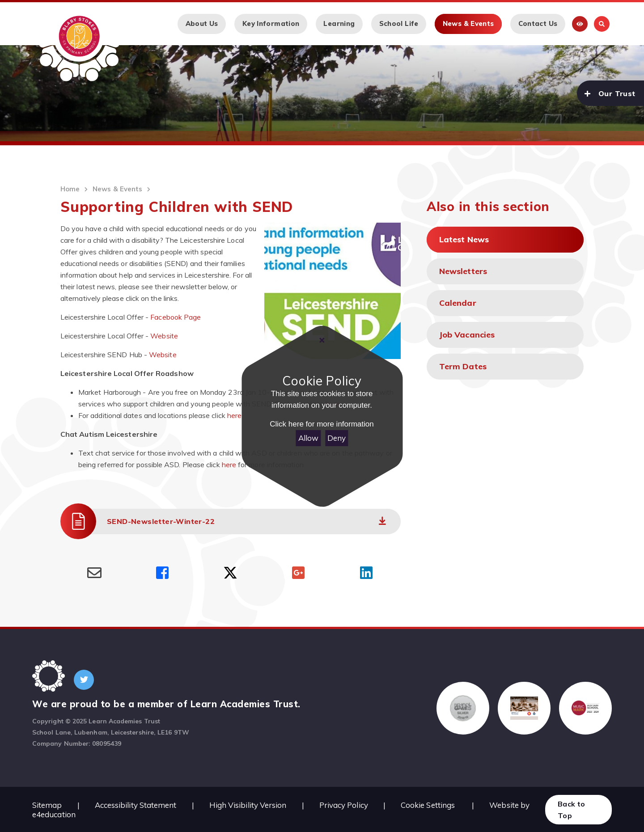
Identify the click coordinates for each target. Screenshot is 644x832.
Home (70, 189)
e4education (54, 814)
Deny (337, 438)
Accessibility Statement (136, 805)
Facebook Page (176, 317)
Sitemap (47, 805)
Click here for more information (322, 424)
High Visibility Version (248, 805)
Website (164, 336)
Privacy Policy (344, 805)
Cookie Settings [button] (428, 805)
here (234, 415)
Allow (308, 438)
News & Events (117, 189)
